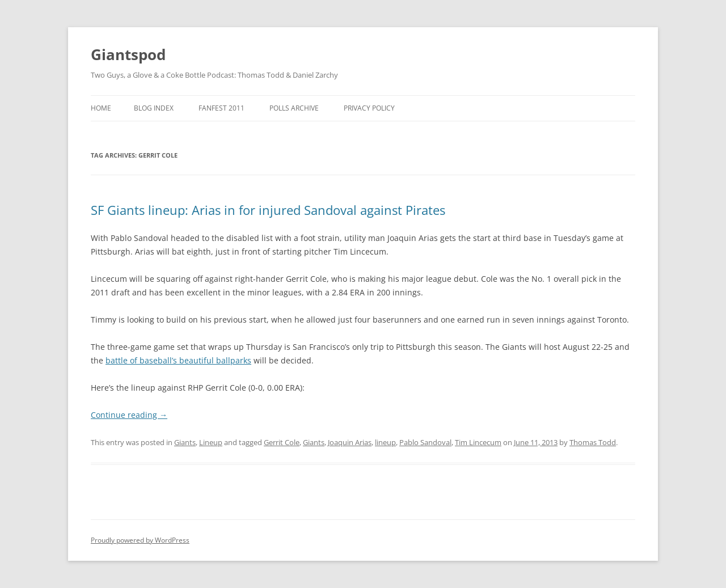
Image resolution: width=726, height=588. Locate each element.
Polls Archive (294, 108)
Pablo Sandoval (425, 442)
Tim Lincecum (478, 442)
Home (101, 108)
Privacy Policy (369, 108)
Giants (185, 442)
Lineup (211, 442)
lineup (385, 442)
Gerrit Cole (282, 442)
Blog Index (154, 108)
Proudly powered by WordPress (140, 540)
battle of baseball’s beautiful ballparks (178, 360)
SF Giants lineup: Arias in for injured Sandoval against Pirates (268, 210)
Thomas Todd (593, 442)
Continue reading (129, 415)
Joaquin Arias (350, 442)
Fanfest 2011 (221, 108)
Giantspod (128, 54)
